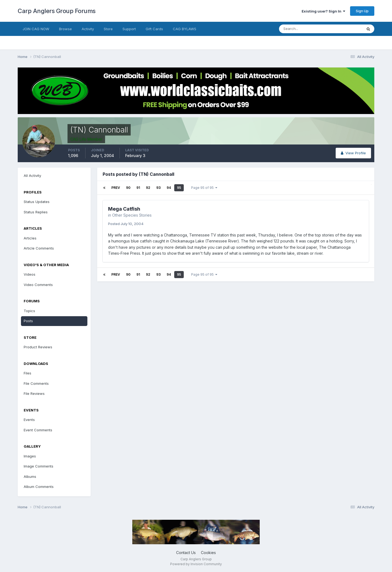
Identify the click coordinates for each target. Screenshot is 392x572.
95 (179, 188)
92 (148, 188)
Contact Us (186, 553)
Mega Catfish (124, 209)
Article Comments (39, 248)
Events (29, 420)
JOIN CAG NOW (36, 29)
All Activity (32, 176)
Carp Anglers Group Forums (57, 11)
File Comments (36, 383)
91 (138, 188)
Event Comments (38, 430)
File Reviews (34, 393)
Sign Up (362, 11)
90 (128, 188)
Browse (65, 29)
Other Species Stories (132, 215)
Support (129, 29)
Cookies (208, 553)
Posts (28, 321)
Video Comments (38, 285)
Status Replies (36, 212)
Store (108, 29)
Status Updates (37, 202)
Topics (29, 311)
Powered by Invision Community (196, 564)
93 (158, 188)
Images (30, 456)
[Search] (303, 29)
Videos (30, 274)
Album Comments (39, 487)
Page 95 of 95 (204, 188)
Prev (116, 188)
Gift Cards (154, 29)
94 (169, 188)
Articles (30, 238)
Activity (88, 29)
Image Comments (39, 466)
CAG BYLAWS (185, 29)
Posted (126, 224)
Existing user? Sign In (323, 11)
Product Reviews (38, 347)
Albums (30, 476)
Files (27, 373)
